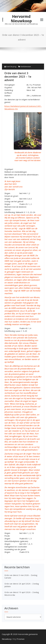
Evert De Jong (10, 67)
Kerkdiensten (26, 67)
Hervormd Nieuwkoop (21, 19)
